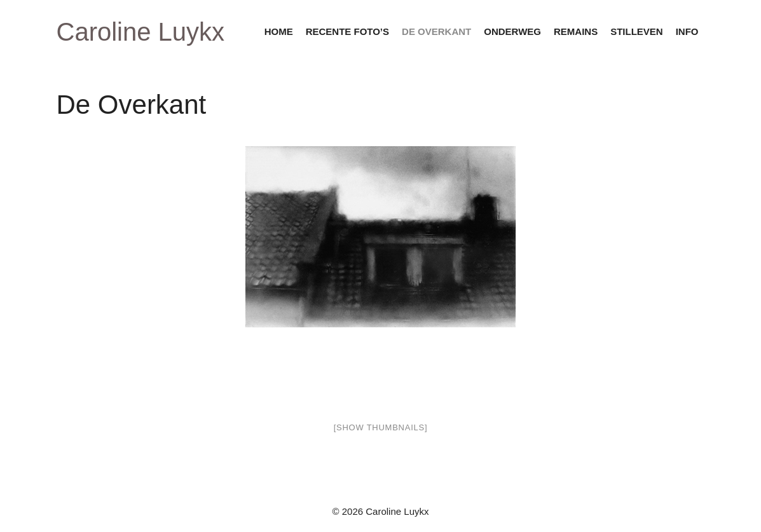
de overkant (436, 31)
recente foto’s (347, 31)
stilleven (637, 31)
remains (576, 31)
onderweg (512, 31)
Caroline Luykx (141, 32)
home (279, 31)
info (687, 31)
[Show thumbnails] (381, 427)
